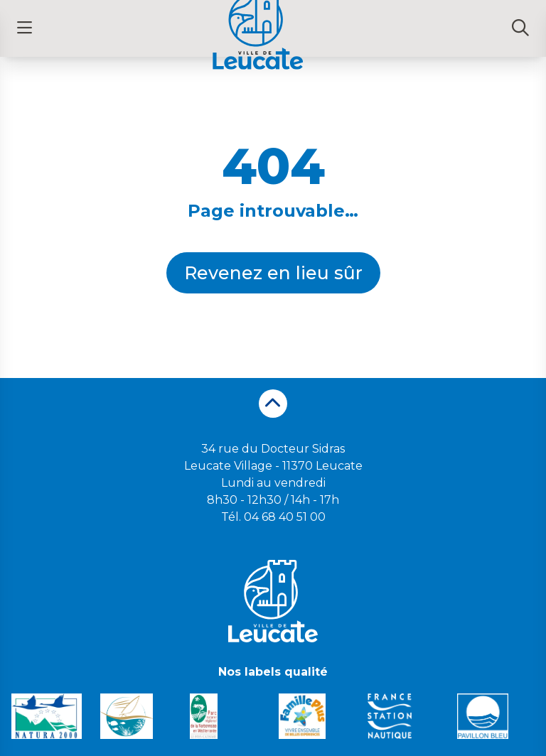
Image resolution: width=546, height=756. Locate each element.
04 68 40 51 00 (285, 517)
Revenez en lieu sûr (273, 273)
